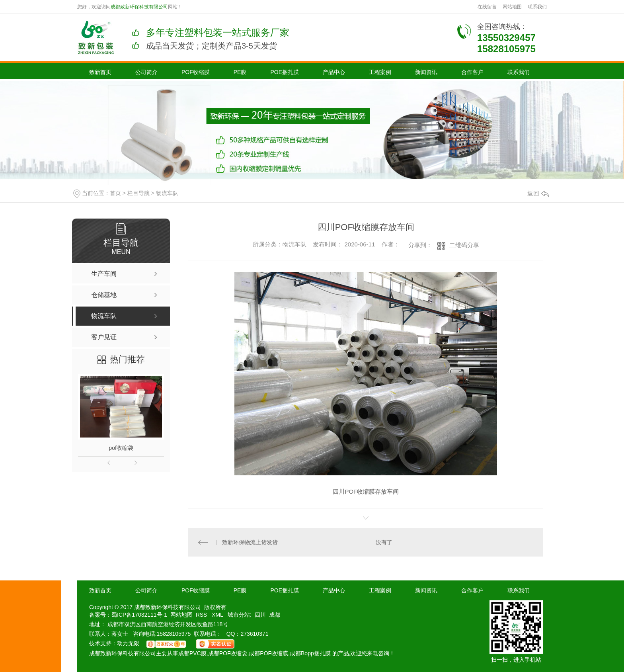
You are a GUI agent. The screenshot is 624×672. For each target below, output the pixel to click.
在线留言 (487, 7)
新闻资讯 (426, 72)
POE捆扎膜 (285, 72)
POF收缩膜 (196, 72)
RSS (202, 615)
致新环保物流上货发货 (250, 542)
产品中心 (334, 72)
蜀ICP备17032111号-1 (139, 615)
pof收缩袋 (121, 448)
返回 (538, 193)
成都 (275, 615)
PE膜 (240, 72)
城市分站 (239, 615)
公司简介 (146, 72)
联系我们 (537, 7)
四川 (260, 615)
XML (218, 615)
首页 (115, 193)
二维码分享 (464, 245)
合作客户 (472, 72)
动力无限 (128, 643)
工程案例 (380, 72)
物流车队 (167, 193)
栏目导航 (138, 193)
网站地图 (512, 7)
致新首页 (100, 72)
